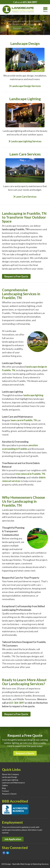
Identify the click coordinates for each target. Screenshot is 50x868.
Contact (5, 791)
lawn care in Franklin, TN (24, 420)
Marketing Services (41, 864)
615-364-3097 (17, 703)
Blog (4, 788)
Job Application (13, 839)
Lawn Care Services (25, 197)
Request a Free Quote (25, 28)
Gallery (5, 785)
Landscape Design (10, 777)
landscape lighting (33, 395)
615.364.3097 (30, 2)
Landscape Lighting (10, 780)
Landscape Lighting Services (25, 141)
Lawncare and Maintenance (13, 783)
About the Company (10, 774)
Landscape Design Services (25, 86)
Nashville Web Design (21, 864)
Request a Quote (25, 753)
